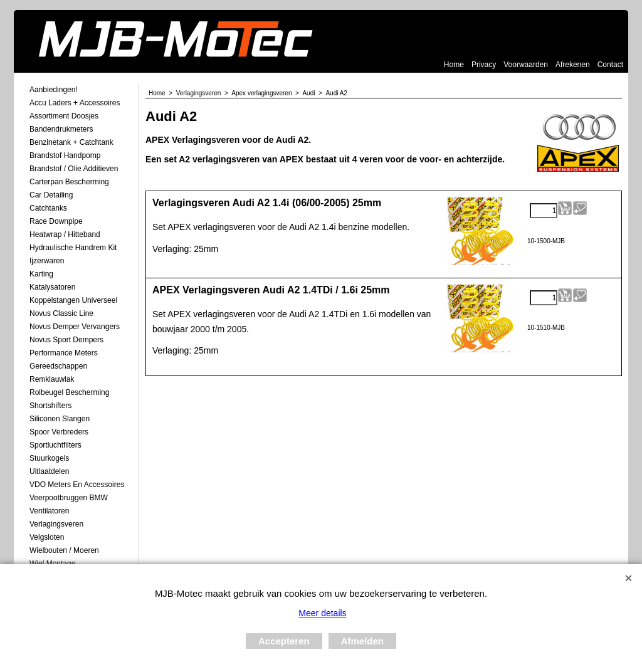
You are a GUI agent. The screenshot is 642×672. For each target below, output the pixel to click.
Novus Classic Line (61, 313)
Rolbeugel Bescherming (69, 392)
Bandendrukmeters (61, 129)
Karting (41, 274)
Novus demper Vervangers (75, 327)
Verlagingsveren (56, 524)
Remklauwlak (52, 379)
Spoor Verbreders (59, 432)
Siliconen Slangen (60, 419)
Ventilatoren (49, 511)
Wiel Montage (52, 564)
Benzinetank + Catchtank (71, 142)
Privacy (484, 65)
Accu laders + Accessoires (75, 103)
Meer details (322, 613)
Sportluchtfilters (55, 445)
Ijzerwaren (47, 261)
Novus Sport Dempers (66, 340)
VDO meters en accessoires (77, 485)
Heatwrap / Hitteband (65, 234)
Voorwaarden (526, 65)
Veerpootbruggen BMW (69, 498)
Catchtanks (48, 208)
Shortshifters (50, 406)
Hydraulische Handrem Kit (73, 248)
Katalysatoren (52, 287)
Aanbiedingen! (54, 90)
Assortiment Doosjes (64, 116)
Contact (610, 65)
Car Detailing (51, 195)
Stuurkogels (49, 458)
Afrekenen (573, 65)
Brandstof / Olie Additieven (74, 169)
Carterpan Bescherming (69, 182)
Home (454, 65)
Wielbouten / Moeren (64, 550)
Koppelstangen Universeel (73, 300)
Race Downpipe (56, 221)
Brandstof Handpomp (65, 155)
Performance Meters (64, 353)
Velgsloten (47, 537)
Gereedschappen (58, 366)
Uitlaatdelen (49, 471)
